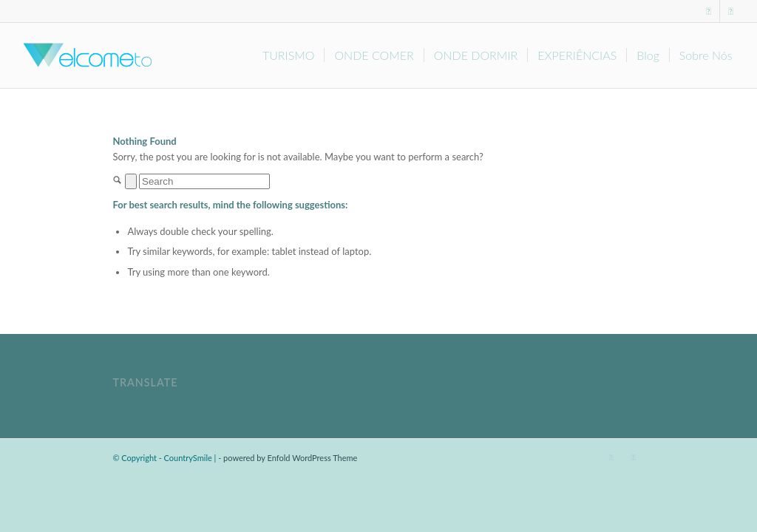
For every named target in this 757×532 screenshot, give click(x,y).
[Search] (204, 181)
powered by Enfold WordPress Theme (290, 458)
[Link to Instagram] (731, 11)
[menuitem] (289, 55)
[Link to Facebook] (709, 11)
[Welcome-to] (86, 55)
